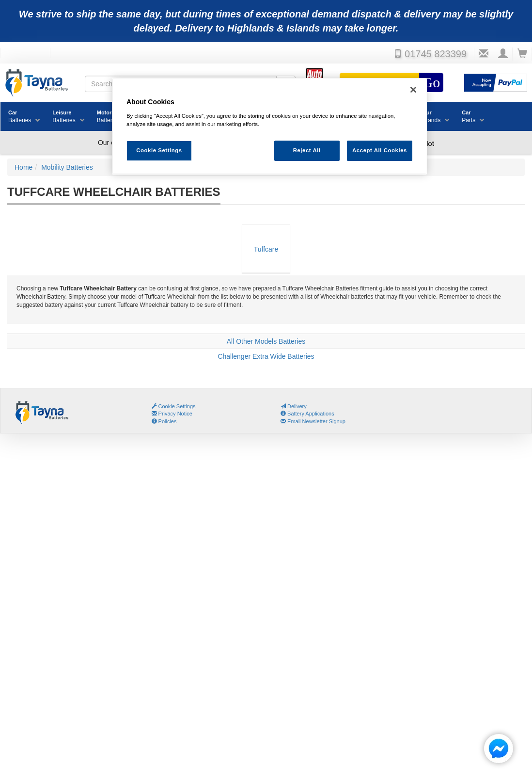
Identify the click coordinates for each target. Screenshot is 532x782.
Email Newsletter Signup (313, 421)
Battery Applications (307, 414)
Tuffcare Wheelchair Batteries (266, 259)
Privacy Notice (172, 414)
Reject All (307, 150)
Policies (164, 421)
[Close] (413, 90)
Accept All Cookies (380, 150)
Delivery (294, 406)
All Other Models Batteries (266, 341)
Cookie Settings (177, 406)
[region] (269, 126)
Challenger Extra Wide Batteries (266, 356)
